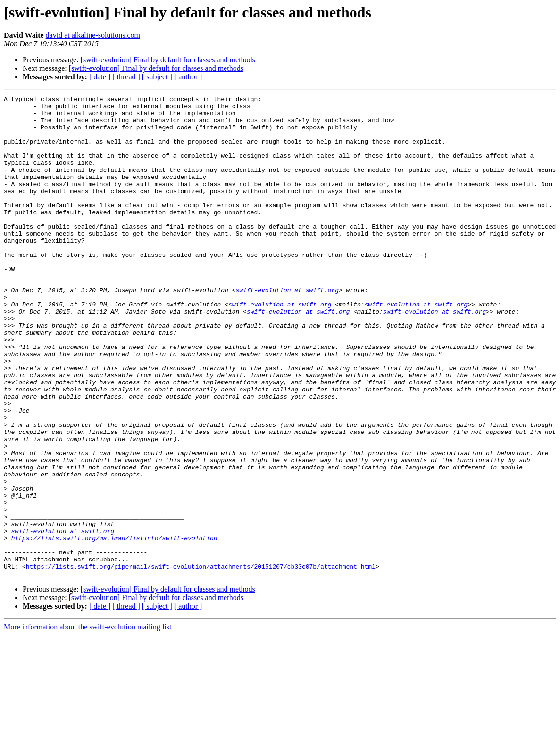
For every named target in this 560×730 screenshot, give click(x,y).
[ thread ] (126, 77)
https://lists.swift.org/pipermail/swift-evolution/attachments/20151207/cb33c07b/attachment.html (201, 661)
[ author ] (188, 77)
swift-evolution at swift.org (287, 330)
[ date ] (100, 77)
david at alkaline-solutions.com (93, 35)
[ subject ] (157, 77)
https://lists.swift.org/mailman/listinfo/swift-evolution (114, 627)
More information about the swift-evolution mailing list (88, 722)
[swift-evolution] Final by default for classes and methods (168, 60)
